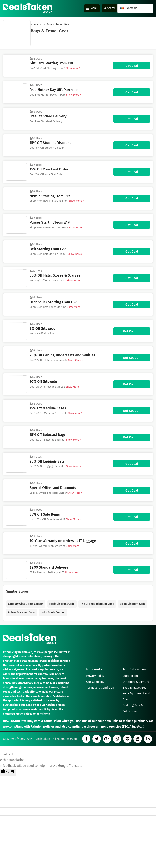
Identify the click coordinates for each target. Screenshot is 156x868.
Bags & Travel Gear (135, 688)
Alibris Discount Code (21, 612)
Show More (73, 68)
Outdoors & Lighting (136, 682)
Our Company (95, 682)
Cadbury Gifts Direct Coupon (26, 604)
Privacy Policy (95, 676)
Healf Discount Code (62, 604)
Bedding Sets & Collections (133, 708)
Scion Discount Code (133, 604)
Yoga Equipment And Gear (136, 697)
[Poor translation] (11, 772)
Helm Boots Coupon (53, 612)
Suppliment (130, 676)
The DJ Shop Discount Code (97, 604)
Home (34, 25)
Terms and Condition (100, 688)
